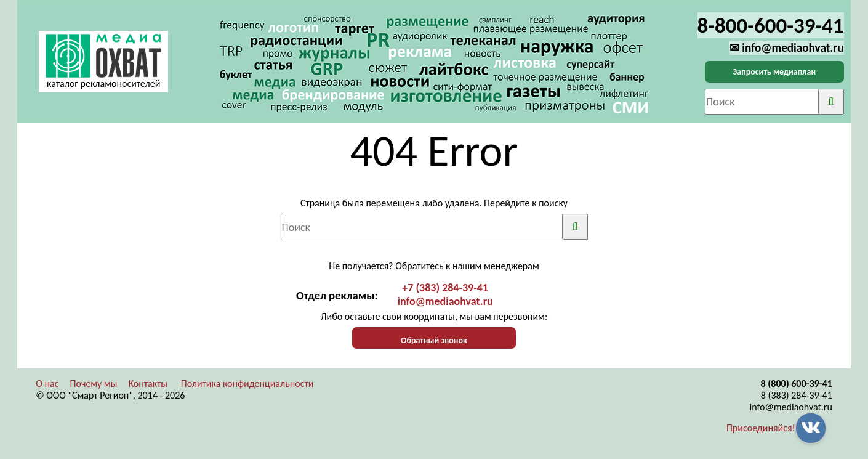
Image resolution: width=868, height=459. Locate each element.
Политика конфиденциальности (247, 384)
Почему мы (94, 384)
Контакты (148, 384)
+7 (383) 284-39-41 (445, 288)
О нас (47, 384)
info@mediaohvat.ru (445, 301)
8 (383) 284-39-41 (797, 395)
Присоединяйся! (761, 428)
